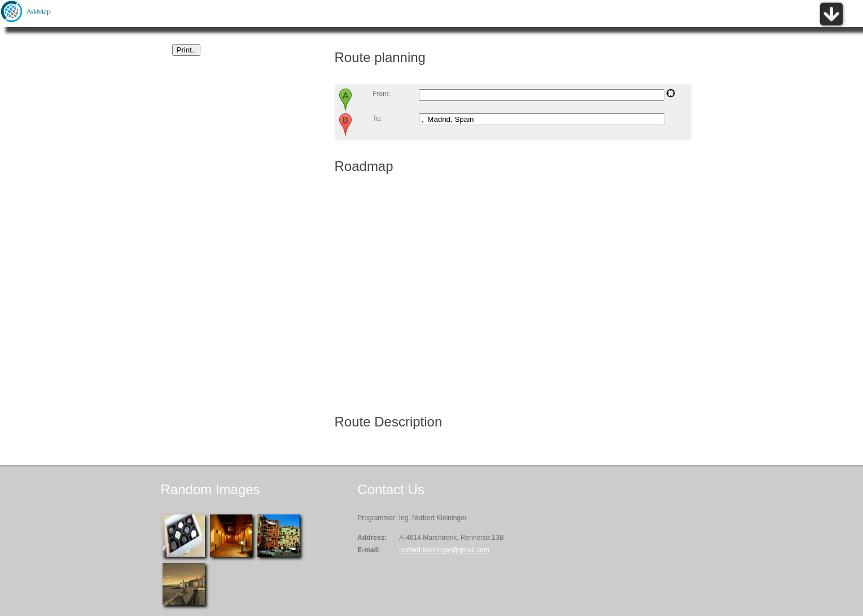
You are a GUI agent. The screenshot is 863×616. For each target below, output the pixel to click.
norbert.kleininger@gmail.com (444, 550)
